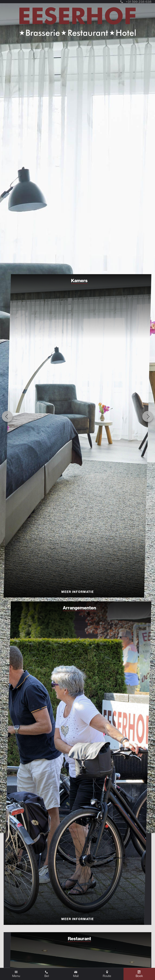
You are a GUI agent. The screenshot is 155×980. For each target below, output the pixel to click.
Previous (7, 416)
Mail (76, 976)
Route (107, 976)
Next (148, 416)
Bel (47, 976)
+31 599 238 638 (136, 2)
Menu (16, 976)
